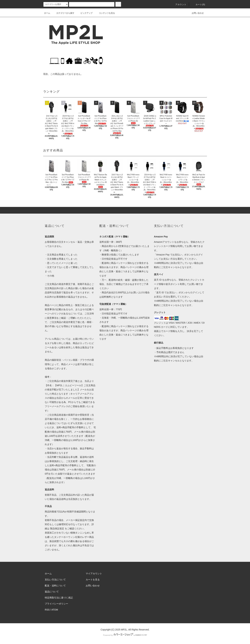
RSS (47, 610)
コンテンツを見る (105, 13)
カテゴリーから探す (63, 13)
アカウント (179, 5)
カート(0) (198, 5)
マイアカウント (94, 574)
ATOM (55, 610)
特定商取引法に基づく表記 (59, 598)
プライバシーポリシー (56, 604)
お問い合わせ (196, 13)
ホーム (47, 13)
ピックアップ (85, 13)
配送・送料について (55, 586)
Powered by (125, 635)
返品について (52, 592)
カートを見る (93, 580)
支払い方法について (55, 580)
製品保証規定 (57, 528)
